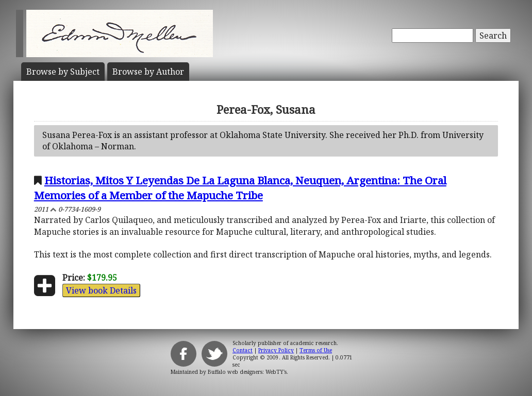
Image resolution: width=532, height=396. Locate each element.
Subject (63, 72)
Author (148, 72)
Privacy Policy (276, 350)
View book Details (101, 290)
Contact (243, 350)
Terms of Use (316, 350)
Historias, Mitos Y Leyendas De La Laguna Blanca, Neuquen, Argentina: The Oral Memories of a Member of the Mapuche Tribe (240, 188)
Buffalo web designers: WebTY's (247, 372)
